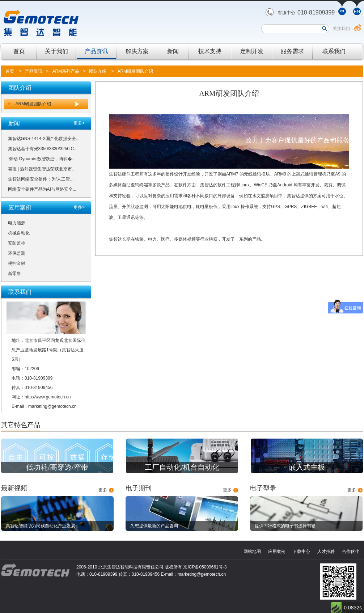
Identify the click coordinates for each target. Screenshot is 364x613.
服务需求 (292, 51)
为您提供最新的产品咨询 (154, 526)
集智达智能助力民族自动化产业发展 (41, 526)
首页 (19, 51)
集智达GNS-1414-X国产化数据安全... (44, 139)
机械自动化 (19, 233)
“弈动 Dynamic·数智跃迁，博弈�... (42, 159)
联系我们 (334, 51)
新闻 (173, 51)
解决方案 (137, 51)
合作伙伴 (351, 551)
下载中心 (301, 551)
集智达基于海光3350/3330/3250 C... (43, 149)
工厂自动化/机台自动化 (182, 467)
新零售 (14, 274)
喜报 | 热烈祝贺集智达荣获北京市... (42, 169)
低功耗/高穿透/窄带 (57, 467)
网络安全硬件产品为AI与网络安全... (42, 189)
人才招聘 (326, 551)
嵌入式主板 (307, 467)
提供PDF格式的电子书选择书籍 (285, 526)
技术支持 (210, 51)
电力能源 (17, 223)
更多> (79, 123)
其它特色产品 (21, 425)
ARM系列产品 (66, 71)
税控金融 (17, 263)
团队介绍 (98, 71)
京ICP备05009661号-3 (205, 567)
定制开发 (252, 51)
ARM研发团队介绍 (135, 71)
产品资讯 (96, 51)
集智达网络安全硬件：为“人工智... (41, 179)
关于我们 (56, 51)
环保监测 (17, 253)
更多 (103, 490)
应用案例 (277, 551)
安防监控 (17, 243)
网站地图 (252, 551)
